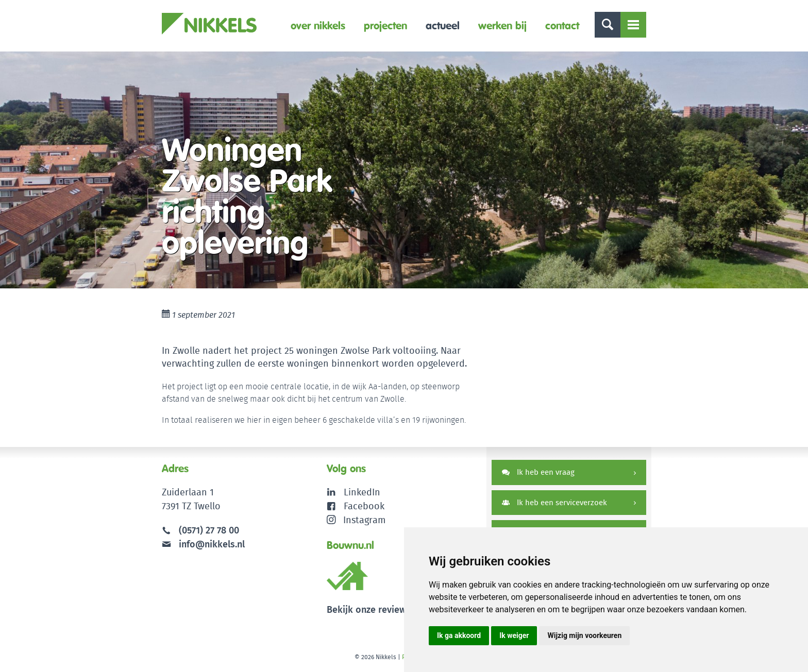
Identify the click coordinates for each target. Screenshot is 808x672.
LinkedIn (362, 492)
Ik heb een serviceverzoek (554, 502)
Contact (562, 25)
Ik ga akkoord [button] (459, 635)
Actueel (443, 25)
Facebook (364, 506)
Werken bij (502, 25)
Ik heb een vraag (538, 472)
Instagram (356, 520)
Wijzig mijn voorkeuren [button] (584, 635)
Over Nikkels (318, 25)
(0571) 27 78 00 (209, 530)
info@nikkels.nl (203, 544)
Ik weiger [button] (514, 635)
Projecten (385, 25)
